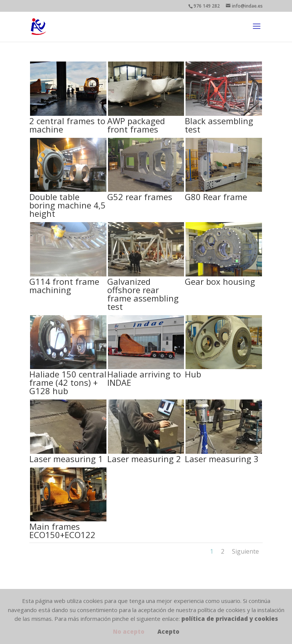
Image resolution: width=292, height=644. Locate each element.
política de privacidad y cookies (230, 619)
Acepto (168, 631)
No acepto (129, 631)
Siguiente (245, 551)
